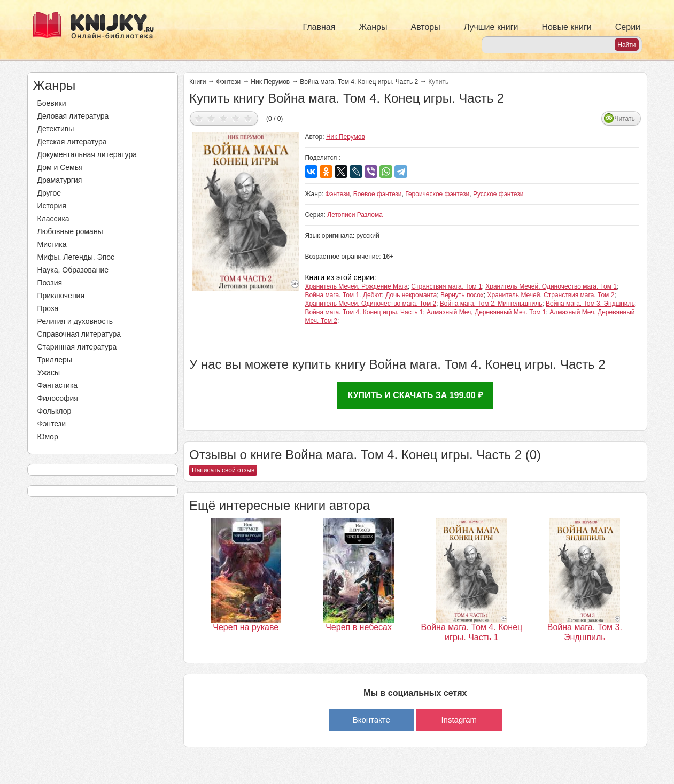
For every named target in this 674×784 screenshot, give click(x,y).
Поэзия (50, 283)
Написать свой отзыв (223, 470)
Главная (319, 27)
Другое (49, 193)
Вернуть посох (462, 295)
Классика (53, 219)
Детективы (56, 129)
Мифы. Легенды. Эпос (76, 257)
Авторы (426, 27)
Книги (197, 82)
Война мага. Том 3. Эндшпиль (590, 304)
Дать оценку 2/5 (211, 118)
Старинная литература (77, 347)
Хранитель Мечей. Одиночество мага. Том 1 (551, 286)
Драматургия (60, 180)
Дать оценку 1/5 (199, 118)
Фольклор (55, 411)
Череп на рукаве (246, 627)
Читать (625, 119)
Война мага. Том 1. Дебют (343, 295)
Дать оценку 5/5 (248, 118)
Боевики (52, 103)
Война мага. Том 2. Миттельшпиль (491, 304)
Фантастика (58, 385)
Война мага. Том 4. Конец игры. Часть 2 (359, 82)
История (52, 206)
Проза (48, 308)
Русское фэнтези (498, 194)
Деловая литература (73, 116)
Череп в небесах (359, 627)
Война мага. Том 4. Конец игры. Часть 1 (364, 312)
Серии (628, 27)
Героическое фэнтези (437, 194)
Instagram (459, 720)
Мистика (52, 244)
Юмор (48, 437)
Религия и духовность (75, 321)
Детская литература (72, 142)
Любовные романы (70, 231)
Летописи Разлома (355, 215)
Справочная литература (79, 334)
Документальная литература (87, 154)
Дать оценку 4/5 (236, 118)
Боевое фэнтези (378, 194)
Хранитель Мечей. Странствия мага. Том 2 (551, 295)
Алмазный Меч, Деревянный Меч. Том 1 (486, 312)
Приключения (61, 296)
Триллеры (55, 360)
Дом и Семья (60, 167)
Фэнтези (52, 424)
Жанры (373, 27)
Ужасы (49, 372)
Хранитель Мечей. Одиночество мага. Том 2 (370, 304)
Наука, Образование (73, 270)
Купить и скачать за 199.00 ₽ (415, 395)
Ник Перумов (270, 82)
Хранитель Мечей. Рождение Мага (356, 286)
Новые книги (566, 27)
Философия (58, 398)
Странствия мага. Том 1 (446, 286)
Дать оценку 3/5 (224, 118)
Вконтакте (371, 720)
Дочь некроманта (411, 295)
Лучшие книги (491, 27)
